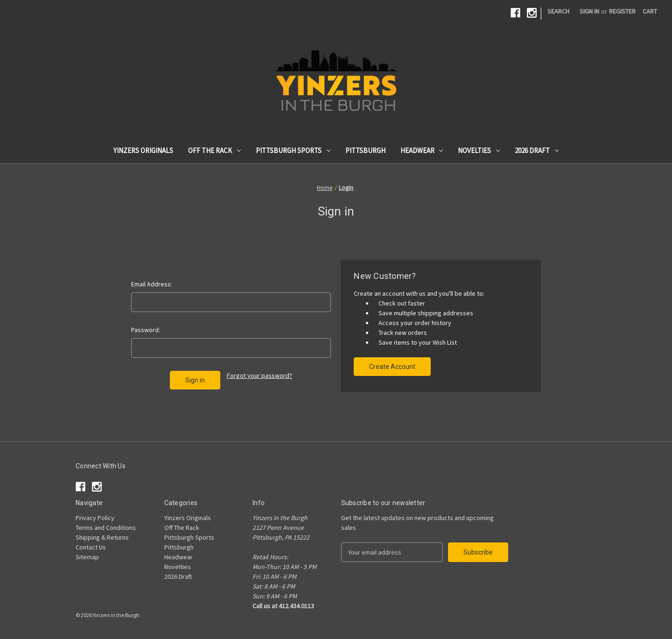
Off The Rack (214, 150)
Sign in (589, 11)
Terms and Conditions (106, 528)
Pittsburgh (365, 150)
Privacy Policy (95, 518)
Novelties (479, 150)
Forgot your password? (259, 375)
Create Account (392, 367)
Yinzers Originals (143, 150)
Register (622, 11)
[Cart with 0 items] (650, 11)
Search (558, 11)
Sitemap (87, 557)
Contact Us (91, 547)
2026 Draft (537, 150)
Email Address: (152, 284)
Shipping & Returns (102, 537)
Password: (146, 330)
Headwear (422, 150)
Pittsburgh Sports (293, 150)
